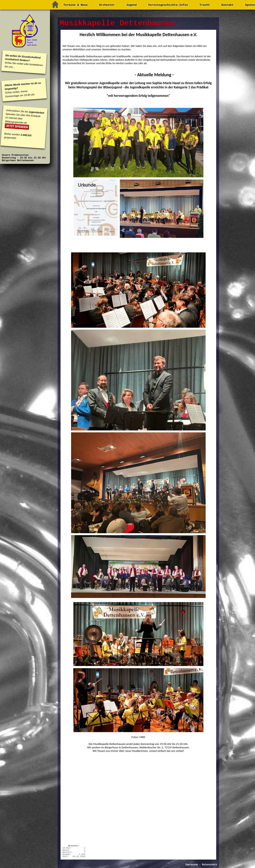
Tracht (205, 5)
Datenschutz (210, 865)
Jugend (131, 5)
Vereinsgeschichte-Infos (168, 5)
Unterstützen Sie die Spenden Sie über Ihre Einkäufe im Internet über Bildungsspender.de (25, 116)
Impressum (191, 865)
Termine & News (76, 5)
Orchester (107, 5)
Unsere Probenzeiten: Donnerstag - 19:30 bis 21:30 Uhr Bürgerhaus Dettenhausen (24, 158)
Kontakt (227, 5)
